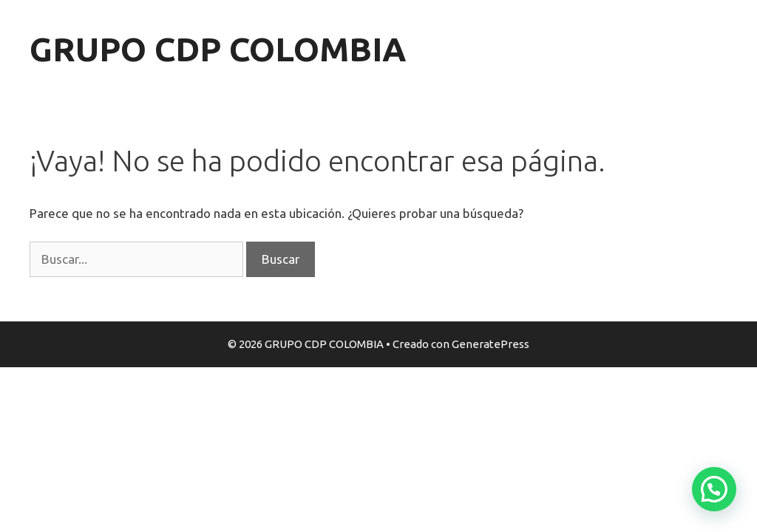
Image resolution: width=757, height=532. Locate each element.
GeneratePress (490, 344)
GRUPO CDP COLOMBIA (218, 49)
